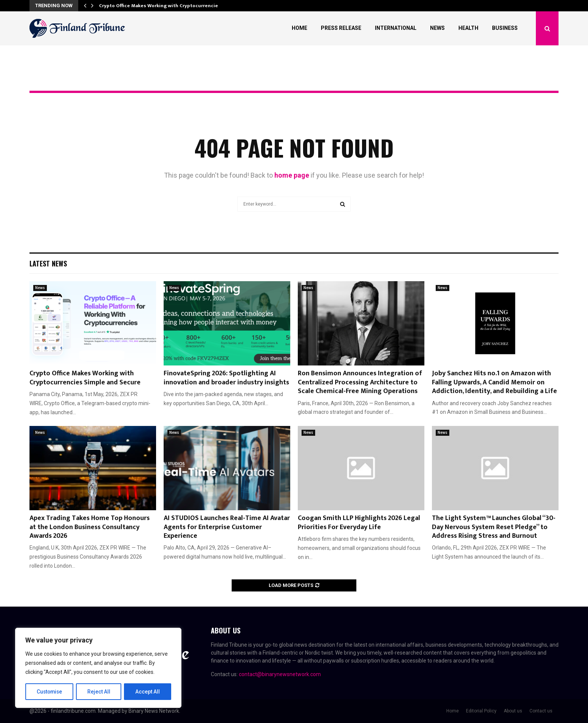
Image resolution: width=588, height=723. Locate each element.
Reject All (100, 692)
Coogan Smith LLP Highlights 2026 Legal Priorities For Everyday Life (359, 523)
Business (505, 28)
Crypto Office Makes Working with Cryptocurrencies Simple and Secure (85, 378)
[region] (98, 668)
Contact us (541, 711)
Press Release (341, 28)
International (396, 28)
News (437, 28)
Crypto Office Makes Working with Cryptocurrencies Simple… (171, 6)
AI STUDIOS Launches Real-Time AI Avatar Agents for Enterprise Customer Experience (227, 527)
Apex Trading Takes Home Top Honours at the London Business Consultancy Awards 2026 (90, 527)
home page (292, 175)
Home (299, 28)
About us (513, 711)
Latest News (48, 263)
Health (468, 28)
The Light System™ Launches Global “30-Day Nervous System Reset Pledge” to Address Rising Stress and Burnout (494, 527)
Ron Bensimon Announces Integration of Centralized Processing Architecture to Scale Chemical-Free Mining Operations (360, 382)
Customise (50, 692)
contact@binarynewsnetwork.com (280, 674)
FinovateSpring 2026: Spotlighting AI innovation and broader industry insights (226, 378)
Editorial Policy (481, 711)
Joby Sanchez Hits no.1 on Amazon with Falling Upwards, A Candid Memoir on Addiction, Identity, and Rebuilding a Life (494, 382)
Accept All (148, 692)
